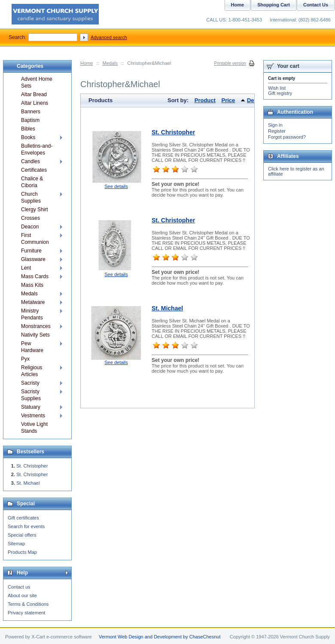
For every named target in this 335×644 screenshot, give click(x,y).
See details (116, 186)
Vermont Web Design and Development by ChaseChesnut (160, 637)
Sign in (275, 125)
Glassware (33, 259)
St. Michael (167, 308)
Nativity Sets (35, 335)
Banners (31, 112)
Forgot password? (287, 137)
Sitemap (16, 544)
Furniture (31, 251)
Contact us (19, 587)
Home (87, 63)
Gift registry (280, 93)
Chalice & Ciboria (32, 182)
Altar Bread (34, 94)
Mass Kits (32, 285)
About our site (22, 595)
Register (277, 131)
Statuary (31, 407)
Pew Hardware (32, 347)
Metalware (33, 302)
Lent (26, 268)
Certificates (34, 170)
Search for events (26, 526)
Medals (110, 63)
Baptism (30, 120)
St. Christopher (173, 132)
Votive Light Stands (34, 428)
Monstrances (36, 326)
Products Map (22, 552)
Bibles (28, 129)
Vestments (33, 416)
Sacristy (30, 383)
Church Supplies (31, 197)
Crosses (30, 218)
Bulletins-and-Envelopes (37, 149)
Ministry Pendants (32, 314)
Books (28, 137)
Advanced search (109, 37)
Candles (30, 161)
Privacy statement (26, 613)
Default (256, 100)
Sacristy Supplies (31, 395)
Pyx (25, 359)
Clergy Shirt (35, 210)
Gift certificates (23, 518)
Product (205, 100)
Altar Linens (35, 103)
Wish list (277, 88)
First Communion (35, 239)
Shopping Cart (274, 5)
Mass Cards (35, 276)
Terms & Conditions (28, 604)
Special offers (22, 535)
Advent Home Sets (37, 82)
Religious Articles (32, 371)
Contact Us (316, 5)
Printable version (230, 63)
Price (228, 100)
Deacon (30, 227)
